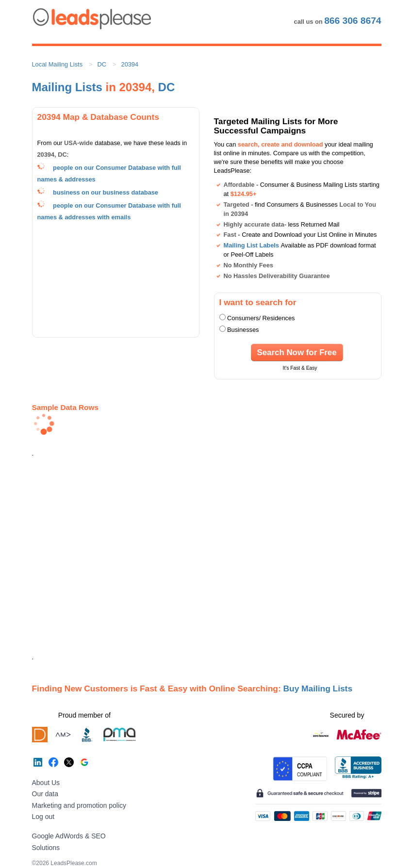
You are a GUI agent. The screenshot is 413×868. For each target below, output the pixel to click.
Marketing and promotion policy (79, 805)
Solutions (46, 848)
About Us (46, 783)
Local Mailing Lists (58, 64)
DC (102, 64)
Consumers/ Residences (261, 318)
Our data (45, 794)
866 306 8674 (353, 21)
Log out (43, 817)
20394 (130, 64)
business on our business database (106, 192)
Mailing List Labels (251, 245)
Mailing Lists (67, 87)
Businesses (243, 330)
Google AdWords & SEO (69, 836)
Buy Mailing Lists (318, 688)
